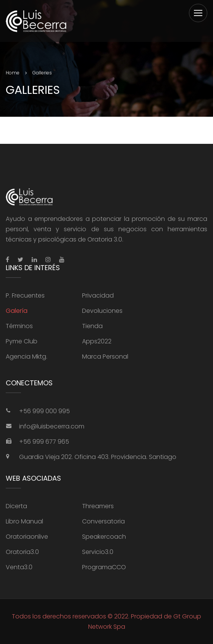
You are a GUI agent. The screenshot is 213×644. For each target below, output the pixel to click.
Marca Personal (105, 357)
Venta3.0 (19, 567)
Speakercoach (104, 537)
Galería (17, 311)
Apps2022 (97, 341)
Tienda (92, 326)
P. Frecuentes (25, 295)
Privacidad (98, 295)
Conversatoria (103, 521)
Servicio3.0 (98, 552)
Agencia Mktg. (27, 357)
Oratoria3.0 (22, 552)
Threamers (98, 506)
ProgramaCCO (104, 567)
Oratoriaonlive (27, 537)
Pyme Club (22, 341)
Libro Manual (24, 521)
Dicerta (16, 506)
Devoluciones (102, 311)
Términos (19, 326)
